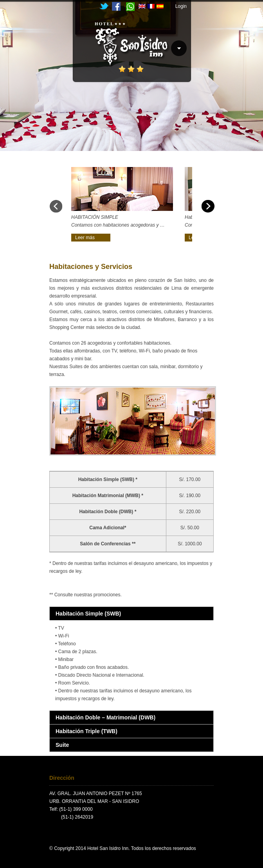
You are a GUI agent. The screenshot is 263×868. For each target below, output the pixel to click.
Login (181, 6)
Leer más (85, 238)
